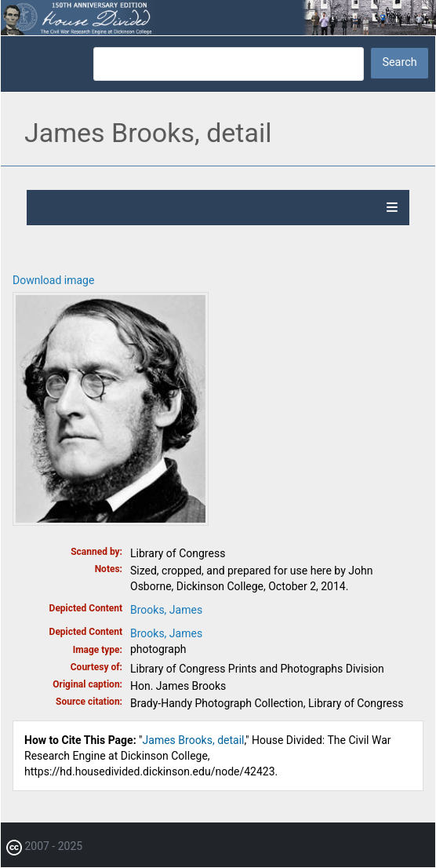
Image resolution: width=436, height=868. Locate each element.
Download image (53, 280)
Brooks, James (166, 610)
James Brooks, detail (194, 740)
